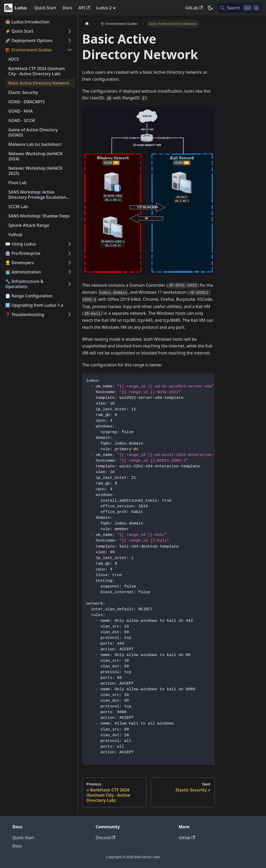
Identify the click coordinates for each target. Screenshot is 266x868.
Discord (105, 838)
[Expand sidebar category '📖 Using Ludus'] (70, 244)
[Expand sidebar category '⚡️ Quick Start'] (70, 31)
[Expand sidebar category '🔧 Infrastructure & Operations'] (70, 284)
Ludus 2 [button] (104, 8)
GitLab (194, 8)
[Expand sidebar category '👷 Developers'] (70, 263)
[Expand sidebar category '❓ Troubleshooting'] (70, 315)
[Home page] (87, 24)
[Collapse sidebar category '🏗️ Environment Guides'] (70, 50)
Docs (67, 8)
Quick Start (45, 8)
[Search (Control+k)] (240, 8)
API (84, 8)
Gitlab (187, 838)
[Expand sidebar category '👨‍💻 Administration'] (70, 272)
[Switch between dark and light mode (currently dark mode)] (210, 8)
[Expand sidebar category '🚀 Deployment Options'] (70, 40)
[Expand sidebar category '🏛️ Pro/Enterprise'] (70, 253)
